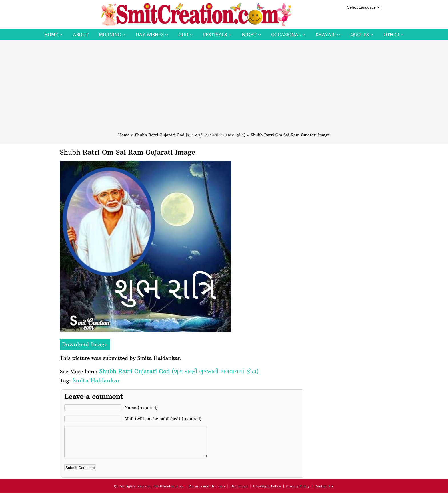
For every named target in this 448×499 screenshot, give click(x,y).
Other (391, 35)
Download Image (85, 344)
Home (51, 35)
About (81, 35)
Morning (110, 35)
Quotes (360, 35)
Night (249, 35)
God (183, 35)
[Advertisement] (224, 89)
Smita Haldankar (96, 380)
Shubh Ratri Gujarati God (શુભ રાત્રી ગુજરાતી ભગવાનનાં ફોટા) (190, 135)
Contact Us (324, 492)
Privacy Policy (298, 492)
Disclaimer (239, 492)
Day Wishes (150, 35)
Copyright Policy (267, 492)
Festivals (215, 35)
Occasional (286, 35)
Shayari (326, 35)
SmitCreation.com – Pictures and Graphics (190, 492)
